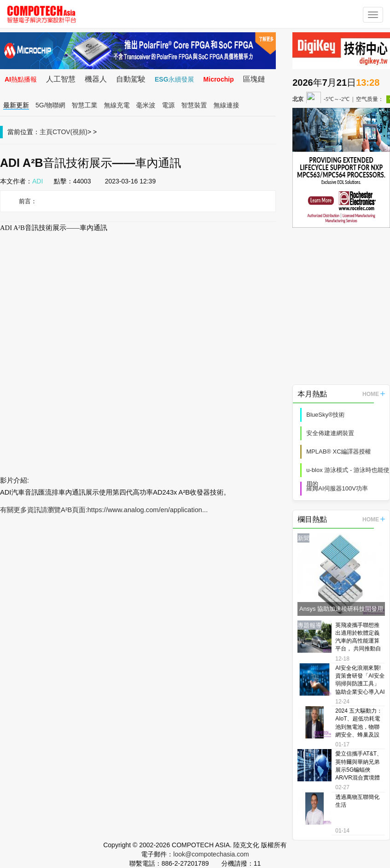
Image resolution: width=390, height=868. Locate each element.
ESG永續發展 (175, 79)
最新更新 (16, 105)
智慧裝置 (194, 105)
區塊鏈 (254, 79)
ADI (38, 181)
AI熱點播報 (21, 79)
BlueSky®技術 (325, 415)
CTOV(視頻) (70, 132)
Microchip (219, 79)
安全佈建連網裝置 (330, 433)
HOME (374, 394)
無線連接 (227, 105)
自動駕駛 (131, 79)
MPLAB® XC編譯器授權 (338, 452)
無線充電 (117, 105)
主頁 (46, 132)
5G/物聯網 (50, 105)
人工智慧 (61, 79)
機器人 (96, 79)
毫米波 (146, 105)
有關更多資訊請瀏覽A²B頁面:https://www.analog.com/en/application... (104, 510)
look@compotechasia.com (211, 854)
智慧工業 (85, 105)
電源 (169, 105)
